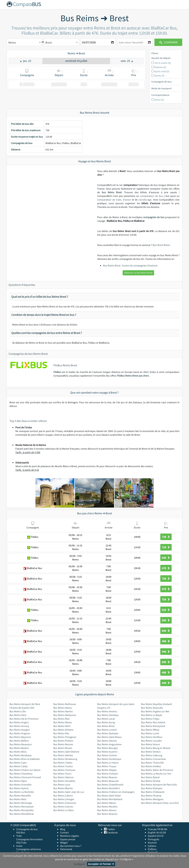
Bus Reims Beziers (19, 748)
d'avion (127, 200)
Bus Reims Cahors (63, 796)
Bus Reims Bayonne (20, 737)
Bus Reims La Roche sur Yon (156, 774)
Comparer (168, 42)
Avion (19, 846)
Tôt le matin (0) (162, 63)
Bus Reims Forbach (108, 774)
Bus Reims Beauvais (108, 781)
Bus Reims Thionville (152, 763)
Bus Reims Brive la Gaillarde (25, 759)
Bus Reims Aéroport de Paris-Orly (159, 785)
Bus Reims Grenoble (20, 785)
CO (162, 836)
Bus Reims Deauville (152, 708)
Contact (64, 833)
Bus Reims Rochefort (108, 788)
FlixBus (57, 372)
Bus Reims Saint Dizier (109, 796)
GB (164, 833)
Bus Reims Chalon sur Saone (25, 770)
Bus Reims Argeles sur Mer (155, 711)
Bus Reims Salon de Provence (157, 770)
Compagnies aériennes (29, 849)
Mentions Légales (70, 836)
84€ (166, 631)
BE (162, 829)
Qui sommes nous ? (71, 846)
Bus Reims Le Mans (64, 810)
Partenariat (66, 849)
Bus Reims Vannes (107, 741)
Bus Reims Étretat (151, 781)
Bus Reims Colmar (107, 755)
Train (19, 836)
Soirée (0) (159, 76)
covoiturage (145, 200)
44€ (166, 652)
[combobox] (24, 42)
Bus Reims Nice (62, 719)
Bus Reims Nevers (107, 810)
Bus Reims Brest (106, 726)
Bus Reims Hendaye (108, 715)
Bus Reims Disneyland (153, 726)
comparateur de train (109, 200)
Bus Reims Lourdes (151, 741)
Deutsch (152, 843)
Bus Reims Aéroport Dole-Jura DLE (160, 803)
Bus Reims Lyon (62, 785)
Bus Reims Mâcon (107, 803)
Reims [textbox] (12, 42)
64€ (166, 558)
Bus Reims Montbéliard (110, 799)
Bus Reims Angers (19, 722)
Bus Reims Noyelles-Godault (157, 704)
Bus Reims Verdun (151, 752)
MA (166, 829)
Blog (63, 829)
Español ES (154, 836)
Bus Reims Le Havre (108, 763)
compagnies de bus (154, 217)
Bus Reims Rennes (63, 744)
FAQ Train (21, 843)
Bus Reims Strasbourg (65, 759)
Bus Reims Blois (18, 752)
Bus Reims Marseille (20, 796)
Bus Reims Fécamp (151, 796)
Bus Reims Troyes (107, 766)
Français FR (154, 829)
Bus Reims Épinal (150, 777)
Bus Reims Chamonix (65, 803)
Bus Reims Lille (18, 711)
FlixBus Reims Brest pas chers (133, 376)
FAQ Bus (21, 833)
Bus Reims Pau (61, 733)
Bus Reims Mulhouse (65, 704)
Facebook (112, 833)
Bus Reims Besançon (21, 744)
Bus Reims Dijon (18, 781)
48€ (166, 641)
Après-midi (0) (162, 71)
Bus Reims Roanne (107, 814)
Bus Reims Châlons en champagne (116, 792)
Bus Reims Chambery (21, 774)
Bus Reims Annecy (19, 726)
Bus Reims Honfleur (152, 737)
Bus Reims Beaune (107, 777)
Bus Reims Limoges (64, 799)
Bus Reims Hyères (19, 788)
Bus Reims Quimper (108, 733)
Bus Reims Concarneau (154, 759)
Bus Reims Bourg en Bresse (156, 748)
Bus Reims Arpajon (20, 730)
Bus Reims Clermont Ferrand (25, 777)
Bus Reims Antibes (151, 766)
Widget (64, 843)
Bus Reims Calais (19, 766)
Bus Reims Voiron (151, 744)
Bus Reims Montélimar (22, 814)
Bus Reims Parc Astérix (153, 722)
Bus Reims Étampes (152, 788)
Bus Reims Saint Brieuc (109, 737)
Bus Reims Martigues (152, 799)
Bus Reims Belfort (19, 741)
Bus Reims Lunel (150, 733)
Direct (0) (159, 100)
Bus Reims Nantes (63, 711)
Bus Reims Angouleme (109, 744)
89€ (166, 620)
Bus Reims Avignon (20, 733)
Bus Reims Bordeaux (21, 755)
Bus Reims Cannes (63, 807)
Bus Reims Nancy (63, 708)
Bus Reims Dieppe (107, 770)
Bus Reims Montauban (22, 807)
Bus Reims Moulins (107, 807)
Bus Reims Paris (18, 715)
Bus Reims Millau (150, 730)
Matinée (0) (160, 67)
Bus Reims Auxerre (107, 752)
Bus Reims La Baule (152, 715)
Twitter (111, 829)
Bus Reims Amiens (107, 711)
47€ (166, 568)
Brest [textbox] (49, 42)
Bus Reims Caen (18, 763)
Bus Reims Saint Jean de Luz (69, 792)
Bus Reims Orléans (63, 730)
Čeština (152, 849)
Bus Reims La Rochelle (22, 792)
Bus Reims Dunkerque (109, 759)
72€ (166, 547)
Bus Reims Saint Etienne (66, 752)
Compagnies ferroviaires (29, 839)
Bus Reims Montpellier (22, 810)
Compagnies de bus (27, 829)
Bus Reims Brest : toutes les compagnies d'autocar (130, 265)
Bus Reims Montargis (21, 803)
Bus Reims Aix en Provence (24, 719)
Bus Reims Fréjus (150, 719)
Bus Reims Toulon (63, 766)
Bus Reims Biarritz (63, 788)
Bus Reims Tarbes (63, 763)
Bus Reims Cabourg (152, 755)
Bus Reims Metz (18, 799)
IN (157, 833)
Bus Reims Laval (106, 719)
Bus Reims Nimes (63, 722)
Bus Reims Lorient (107, 730)
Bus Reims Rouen (63, 748)
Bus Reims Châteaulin (153, 792)
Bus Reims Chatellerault (110, 785)
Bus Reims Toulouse (64, 770)
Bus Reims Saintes (63, 755)
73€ (166, 537)
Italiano (152, 846)
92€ (166, 610)
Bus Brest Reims (161, 245)
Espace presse (68, 839)
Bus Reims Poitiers (63, 741)
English (152, 833)
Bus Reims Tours (62, 774)
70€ (166, 579)
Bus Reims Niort (62, 726)
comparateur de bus (151, 196)
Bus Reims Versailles (64, 781)
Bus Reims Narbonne (65, 715)
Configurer (80, 864)
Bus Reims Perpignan (65, 737)
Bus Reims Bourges (108, 748)
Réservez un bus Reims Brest (138, 273)
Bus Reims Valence (63, 777)
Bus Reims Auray (106, 722)
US (161, 833)
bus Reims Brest (112, 192)
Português (154, 839)
